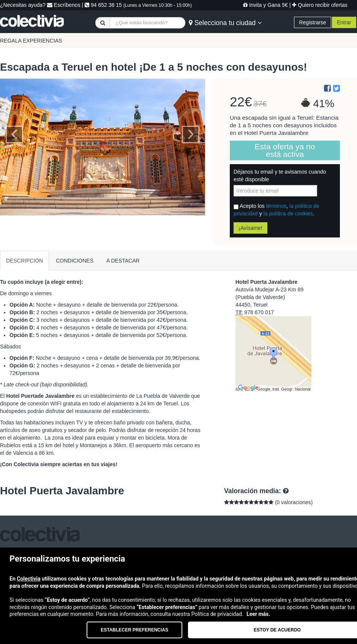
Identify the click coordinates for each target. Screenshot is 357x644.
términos (276, 206)
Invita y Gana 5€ (265, 5)
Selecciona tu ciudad (225, 23)
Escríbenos (64, 5)
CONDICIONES (75, 261)
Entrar (344, 22)
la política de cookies (288, 214)
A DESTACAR (123, 261)
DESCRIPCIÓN (24, 261)
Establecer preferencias (134, 630)
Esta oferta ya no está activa (285, 150)
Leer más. (258, 614)
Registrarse (313, 22)
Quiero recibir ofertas (320, 5)
